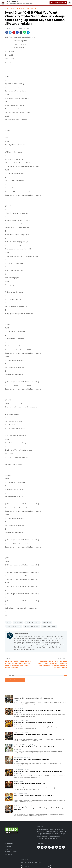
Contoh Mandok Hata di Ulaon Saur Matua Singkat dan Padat (33, 735)
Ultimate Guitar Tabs (32, 626)
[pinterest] (46, 847)
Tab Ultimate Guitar (33, 622)
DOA (15, 757)
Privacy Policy (9, 849)
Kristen (16, 782)
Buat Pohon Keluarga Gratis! (58, 3)
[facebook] (53, 847)
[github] (64, 847)
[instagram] (60, 847)
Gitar (8, 622)
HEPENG (26, 794)
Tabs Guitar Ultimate (14, 626)
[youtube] (49, 847)
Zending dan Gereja (31, 745)
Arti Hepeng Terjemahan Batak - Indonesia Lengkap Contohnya (34, 796)
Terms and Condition (11, 852)
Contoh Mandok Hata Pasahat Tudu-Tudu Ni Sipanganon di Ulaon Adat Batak (38, 771)
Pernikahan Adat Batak (23, 769)
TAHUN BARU (22, 782)
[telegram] (39, 847)
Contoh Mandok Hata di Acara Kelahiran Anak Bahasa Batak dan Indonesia (38, 710)
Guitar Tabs (18, 622)
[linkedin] (42, 847)
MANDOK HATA (21, 696)
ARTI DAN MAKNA (19, 794)
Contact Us (8, 854)
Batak (16, 720)
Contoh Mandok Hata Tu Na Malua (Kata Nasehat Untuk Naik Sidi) (35, 747)
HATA (16, 696)
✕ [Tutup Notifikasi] (69, 3)
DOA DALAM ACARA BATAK (24, 757)
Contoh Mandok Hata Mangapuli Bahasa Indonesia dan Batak (33, 698)
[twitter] (56, 847)
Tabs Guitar (47, 622)
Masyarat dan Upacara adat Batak (26, 806)
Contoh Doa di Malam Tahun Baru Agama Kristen (29, 783)
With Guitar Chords (49, 626)
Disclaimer (8, 847)
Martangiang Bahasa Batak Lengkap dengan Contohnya (32, 759)
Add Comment (15, 680)
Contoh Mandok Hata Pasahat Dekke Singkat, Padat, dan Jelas (34, 722)
